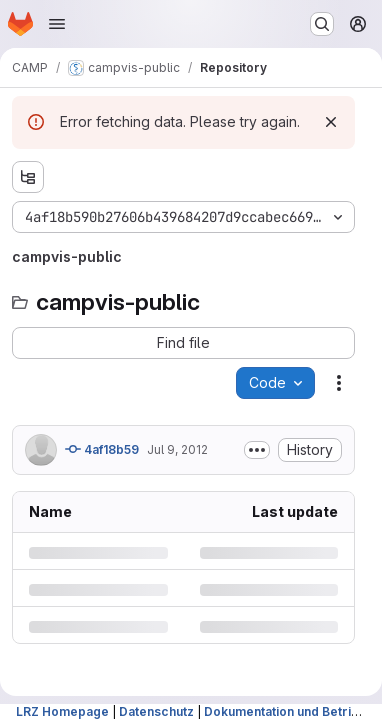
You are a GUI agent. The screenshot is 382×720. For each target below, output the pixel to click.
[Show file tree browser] (28, 177)
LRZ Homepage (62, 711)
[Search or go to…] (322, 24)
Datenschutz (156, 711)
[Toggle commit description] (257, 450)
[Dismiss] (331, 122)
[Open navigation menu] (57, 24)
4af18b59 (102, 449)
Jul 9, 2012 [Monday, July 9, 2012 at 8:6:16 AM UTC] (177, 449)
